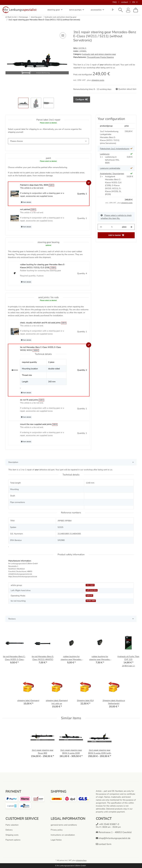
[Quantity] (112, 227)
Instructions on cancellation (63, 835)
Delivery (9, 830)
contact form (104, 844)
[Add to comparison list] (63, 35)
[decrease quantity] (101, 227)
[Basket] (136, 10)
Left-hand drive (92, 590)
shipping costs (98, 80)
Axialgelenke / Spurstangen (112, 174)
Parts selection (12, 825)
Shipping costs (12, 835)
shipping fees (81, 860)
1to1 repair (90, 585)
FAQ (115, 2)
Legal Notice (56, 840)
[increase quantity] (131, 227)
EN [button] (134, 2)
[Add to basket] (8, 28)
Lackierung (105, 154)
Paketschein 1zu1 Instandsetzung (115, 149)
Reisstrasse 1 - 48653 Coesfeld (114, 832)
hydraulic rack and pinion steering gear (99, 54)
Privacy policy (57, 830)
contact (124, 2)
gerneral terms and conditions (64, 825)
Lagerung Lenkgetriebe (110, 168)
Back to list (12, 17)
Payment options (13, 840)
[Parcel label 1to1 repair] (48, 141)
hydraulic (89, 595)
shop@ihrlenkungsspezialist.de (113, 838)
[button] (121, 10)
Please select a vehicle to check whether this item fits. (116, 217)
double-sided (91, 601)
